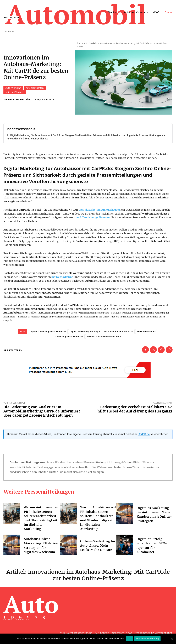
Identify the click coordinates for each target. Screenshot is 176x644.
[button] (169, 12)
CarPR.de (144, 436)
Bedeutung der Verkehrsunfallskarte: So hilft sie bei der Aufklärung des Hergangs (135, 410)
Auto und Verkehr (15, 93)
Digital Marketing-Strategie (85, 333)
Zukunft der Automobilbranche (104, 338)
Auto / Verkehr (13, 89)
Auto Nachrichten (35, 89)
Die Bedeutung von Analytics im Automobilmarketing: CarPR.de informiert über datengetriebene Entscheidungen (42, 413)
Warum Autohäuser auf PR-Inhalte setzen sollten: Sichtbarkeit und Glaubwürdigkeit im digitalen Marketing (42, 519)
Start (79, 43)
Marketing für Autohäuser (69, 338)
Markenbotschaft (146, 333)
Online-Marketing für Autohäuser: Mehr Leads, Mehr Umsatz (98, 547)
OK (129, 639)
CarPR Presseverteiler (18, 100)
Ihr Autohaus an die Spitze (119, 333)
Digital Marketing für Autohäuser (48, 333)
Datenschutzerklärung (147, 639)
